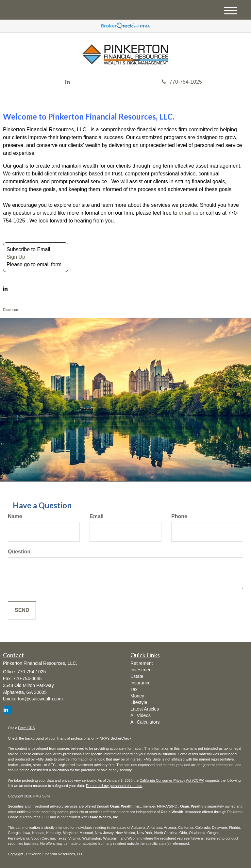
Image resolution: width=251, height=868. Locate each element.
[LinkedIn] (68, 82)
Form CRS (26, 728)
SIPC (173, 806)
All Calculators (145, 722)
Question (19, 552)
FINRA (162, 806)
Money (137, 696)
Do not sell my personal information (114, 786)
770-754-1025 (182, 82)
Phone (179, 516)
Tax (134, 689)
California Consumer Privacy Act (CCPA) (172, 780)
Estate (137, 676)
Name (15, 516)
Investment (142, 670)
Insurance (140, 683)
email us (189, 213)
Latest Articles (145, 709)
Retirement (142, 663)
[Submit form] (22, 610)
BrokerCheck (121, 738)
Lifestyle (139, 702)
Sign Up (16, 257)
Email (97, 516)
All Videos (141, 715)
